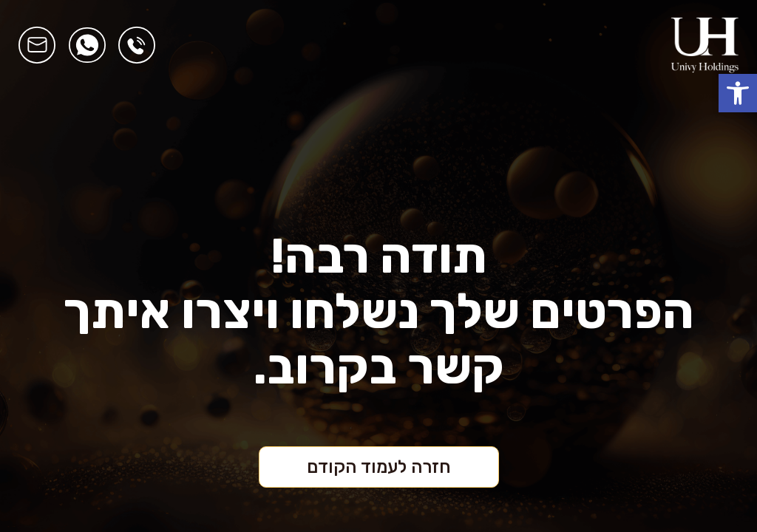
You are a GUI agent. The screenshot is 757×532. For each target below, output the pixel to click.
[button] (738, 93)
